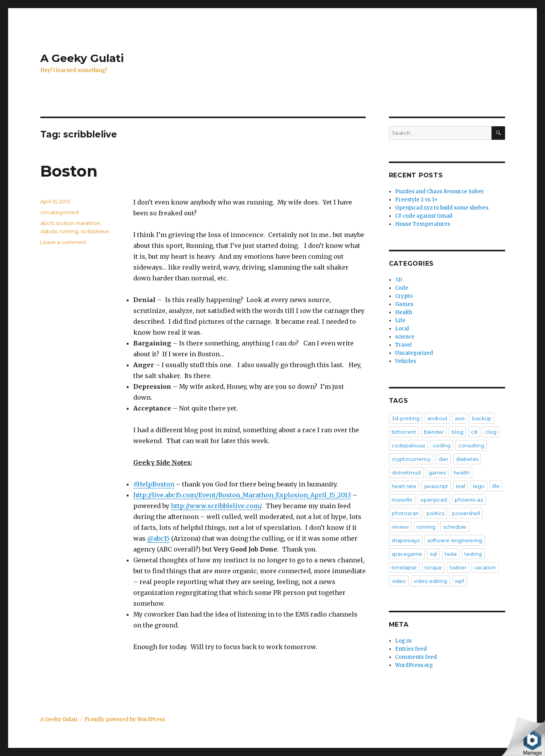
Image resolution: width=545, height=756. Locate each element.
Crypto (404, 296)
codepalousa (408, 445)
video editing (430, 581)
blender (434, 432)
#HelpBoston (154, 484)
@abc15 (158, 538)
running (69, 231)
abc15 (47, 223)
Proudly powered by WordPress (125, 719)
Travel (403, 345)
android (437, 418)
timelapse (404, 567)
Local (402, 329)
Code (402, 288)
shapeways (406, 540)
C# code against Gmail (424, 216)
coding (442, 445)
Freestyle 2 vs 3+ (416, 200)
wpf (459, 581)
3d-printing (406, 418)
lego (479, 486)
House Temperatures (423, 224)
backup (482, 418)
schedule (455, 527)
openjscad (434, 500)
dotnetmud (406, 472)
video (399, 581)
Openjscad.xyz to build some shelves (442, 208)
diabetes (467, 459)
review (400, 527)
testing (473, 554)
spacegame (407, 554)
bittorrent (404, 432)
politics (435, 513)
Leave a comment (63, 242)
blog (457, 432)
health (462, 472)
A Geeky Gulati (82, 58)
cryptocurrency (411, 459)
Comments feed (416, 657)
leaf (461, 486)
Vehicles (406, 361)
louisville (402, 500)
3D (399, 280)
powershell (466, 513)
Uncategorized (59, 212)
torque (433, 567)
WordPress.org (414, 665)
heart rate (404, 486)
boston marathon (78, 223)
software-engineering (455, 540)
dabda (49, 231)
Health (404, 312)
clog (491, 432)
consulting (471, 445)
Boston (69, 171)
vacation (485, 567)
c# (474, 432)
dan (443, 459)
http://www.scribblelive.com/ (216, 506)
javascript (436, 486)
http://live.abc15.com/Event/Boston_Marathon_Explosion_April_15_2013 (242, 495)
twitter (458, 567)
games (437, 472)
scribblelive (95, 231)
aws (460, 418)
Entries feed (411, 649)
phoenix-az (469, 500)
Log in (403, 641)
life (496, 486)
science (405, 337)
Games (404, 304)
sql (433, 554)
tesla (451, 554)
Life (400, 320)
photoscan (405, 513)
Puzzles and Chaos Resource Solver (440, 192)
